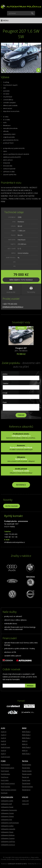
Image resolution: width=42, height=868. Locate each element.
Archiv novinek (12, 506)
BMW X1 (25, 741)
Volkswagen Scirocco (8, 845)
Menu (6, 21)
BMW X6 (25, 750)
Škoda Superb (27, 774)
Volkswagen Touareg (8, 838)
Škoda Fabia (26, 768)
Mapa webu (35, 857)
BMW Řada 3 (26, 732)
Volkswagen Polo (6, 819)
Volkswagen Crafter (7, 826)
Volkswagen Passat (7, 807)
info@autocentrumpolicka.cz (13, 307)
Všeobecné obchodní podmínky (30, 859)
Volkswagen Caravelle (8, 829)
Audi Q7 (4, 735)
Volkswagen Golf (6, 804)
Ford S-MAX (5, 780)
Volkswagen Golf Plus (8, 841)
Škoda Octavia (27, 771)
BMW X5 (25, 744)
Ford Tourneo (5, 787)
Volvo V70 (25, 804)
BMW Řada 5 (26, 735)
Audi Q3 (4, 732)
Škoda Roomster (27, 787)
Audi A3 (3, 741)
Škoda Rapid (26, 783)
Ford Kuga (4, 793)
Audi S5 (3, 738)
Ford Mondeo (5, 774)
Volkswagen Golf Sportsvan (10, 823)
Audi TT (3, 754)
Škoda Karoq (26, 790)
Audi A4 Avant (5, 747)
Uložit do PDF (11, 290)
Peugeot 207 (21, 348)
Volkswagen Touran (7, 813)
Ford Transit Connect (8, 783)
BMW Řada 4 (26, 747)
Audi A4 (3, 750)
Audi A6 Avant (5, 757)
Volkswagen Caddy (7, 801)
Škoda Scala (26, 780)
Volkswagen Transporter (9, 810)
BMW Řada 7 (26, 754)
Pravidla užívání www (8, 859)
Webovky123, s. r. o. (34, 864)
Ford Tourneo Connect (9, 790)
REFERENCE (21, 485)
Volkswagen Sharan (7, 816)
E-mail (5, 393)
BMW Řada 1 (26, 738)
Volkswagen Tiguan (7, 832)
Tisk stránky (31, 290)
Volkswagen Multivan (8, 835)
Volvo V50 (25, 801)
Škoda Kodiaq (27, 765)
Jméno (5, 374)
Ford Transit (5, 771)
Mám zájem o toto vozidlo (21, 280)
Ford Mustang (5, 765)
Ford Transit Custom (8, 768)
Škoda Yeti (25, 777)
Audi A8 (3, 744)
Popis (5, 402)
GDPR (17, 859)
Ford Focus (5, 777)
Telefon (5, 383)
